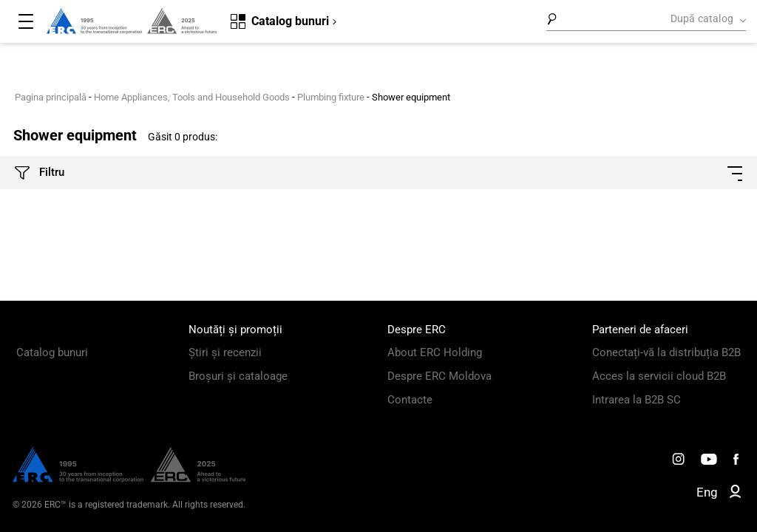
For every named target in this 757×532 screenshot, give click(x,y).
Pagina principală (51, 97)
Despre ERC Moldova (439, 376)
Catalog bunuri (52, 352)
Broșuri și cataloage (238, 376)
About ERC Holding (435, 352)
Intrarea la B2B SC (637, 400)
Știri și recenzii (225, 352)
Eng (707, 492)
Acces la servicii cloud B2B (659, 376)
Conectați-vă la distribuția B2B (666, 352)
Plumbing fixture (331, 97)
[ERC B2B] (735, 494)
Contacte (410, 400)
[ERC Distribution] (129, 479)
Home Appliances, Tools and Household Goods (192, 97)
